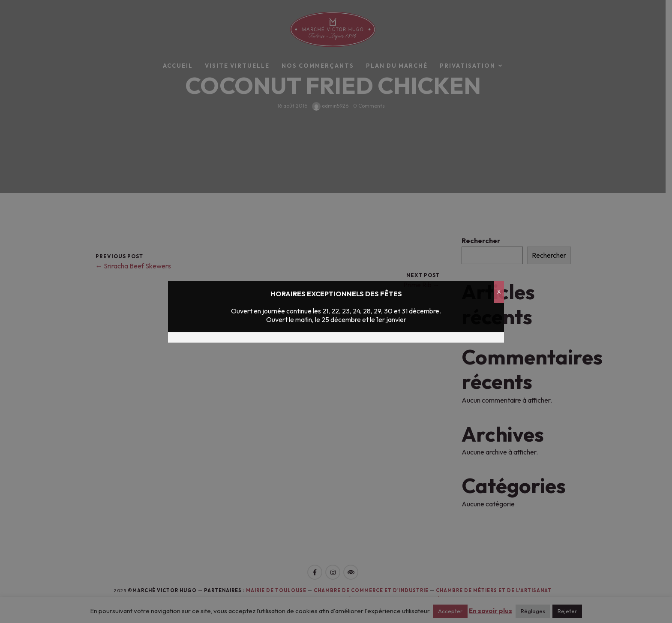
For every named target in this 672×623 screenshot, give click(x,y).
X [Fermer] (499, 292)
